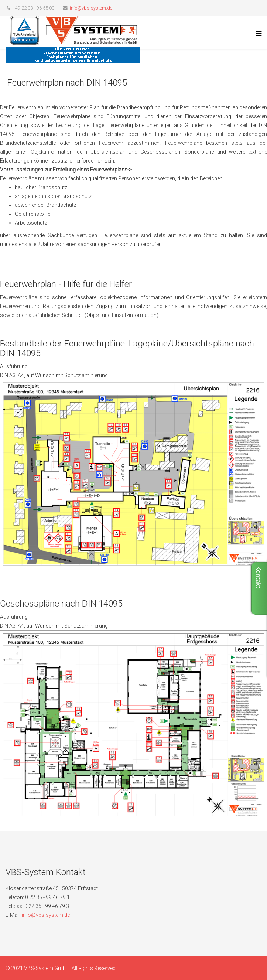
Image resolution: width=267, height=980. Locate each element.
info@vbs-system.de (91, 8)
